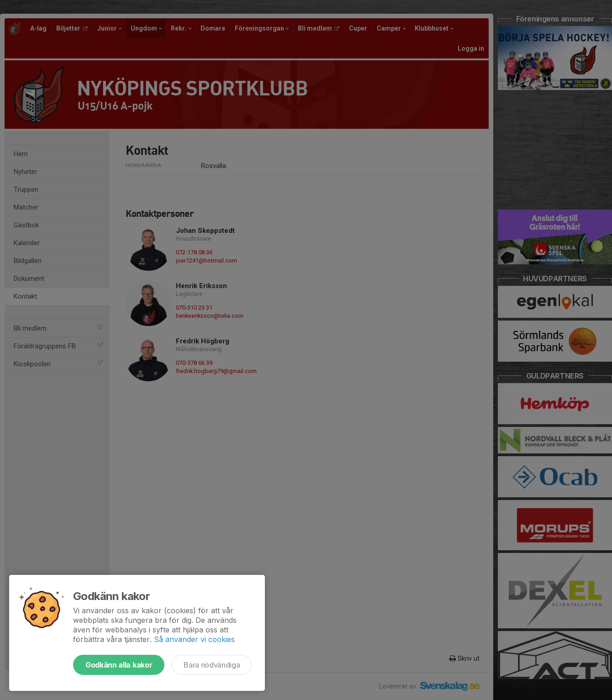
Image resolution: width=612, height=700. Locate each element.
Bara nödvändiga (212, 665)
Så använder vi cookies (194, 639)
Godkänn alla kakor (119, 665)
